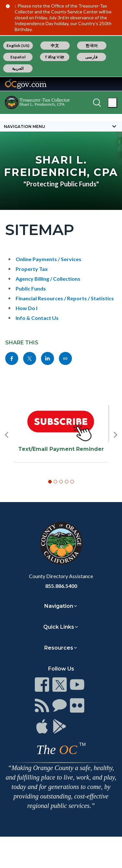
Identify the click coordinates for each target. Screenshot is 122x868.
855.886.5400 (61, 586)
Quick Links (59, 627)
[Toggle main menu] (112, 103)
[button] (7, 446)
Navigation (59, 606)
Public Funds (31, 288)
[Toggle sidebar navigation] (61, 126)
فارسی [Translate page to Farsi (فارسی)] (91, 57)
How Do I (27, 308)
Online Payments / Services (48, 259)
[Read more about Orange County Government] (26, 84)
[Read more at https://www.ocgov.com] (61, 543)
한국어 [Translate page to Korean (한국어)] (92, 46)
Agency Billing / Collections (48, 279)
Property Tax (32, 269)
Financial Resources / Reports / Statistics (65, 298)
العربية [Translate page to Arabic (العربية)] (18, 68)
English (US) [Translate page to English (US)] (18, 46)
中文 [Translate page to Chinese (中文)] (55, 46)
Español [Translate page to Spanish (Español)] (18, 57)
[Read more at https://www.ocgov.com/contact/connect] (42, 685)
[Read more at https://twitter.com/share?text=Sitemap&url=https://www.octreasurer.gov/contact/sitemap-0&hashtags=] (30, 358)
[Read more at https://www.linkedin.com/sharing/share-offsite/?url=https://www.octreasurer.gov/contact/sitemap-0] (47, 358)
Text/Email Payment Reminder (61, 449)
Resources (59, 648)
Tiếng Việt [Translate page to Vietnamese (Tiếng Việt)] (55, 57)
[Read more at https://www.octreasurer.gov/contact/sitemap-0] (65, 358)
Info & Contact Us (37, 318)
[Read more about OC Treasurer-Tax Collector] (37, 103)
